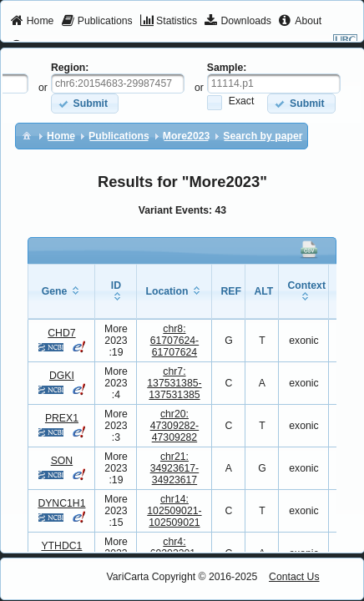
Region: (70, 68)
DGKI (62, 376)
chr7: (174, 383)
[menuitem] (32, 22)
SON (62, 461)
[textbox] (118, 83)
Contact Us (294, 577)
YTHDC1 (61, 546)
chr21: (175, 468)
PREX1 (62, 418)
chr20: (175, 426)
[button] (85, 103)
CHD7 (61, 333)
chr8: (175, 341)
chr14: (174, 511)
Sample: (227, 68)
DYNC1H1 (61, 503)
